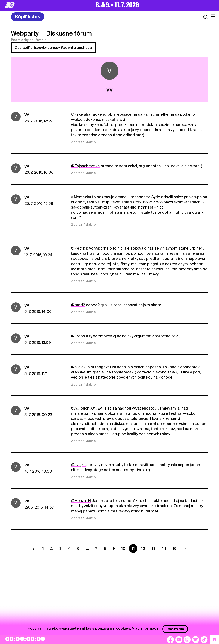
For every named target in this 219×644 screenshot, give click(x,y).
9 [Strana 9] (114, 549)
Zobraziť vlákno (83, 142)
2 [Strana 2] (52, 549)
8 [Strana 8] (105, 549)
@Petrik (78, 248)
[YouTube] (179, 640)
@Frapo (78, 336)
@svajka (78, 465)
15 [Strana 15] (175, 549)
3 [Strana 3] (60, 549)
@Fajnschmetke (85, 166)
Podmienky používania (29, 40)
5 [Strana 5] (78, 549)
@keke (77, 114)
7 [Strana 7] (96, 549)
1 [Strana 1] (43, 549)
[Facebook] (170, 640)
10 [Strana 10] (123, 549)
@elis (76, 367)
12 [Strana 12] (143, 549)
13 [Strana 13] (154, 549)
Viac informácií (145, 628)
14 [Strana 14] (164, 549)
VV (27, 115)
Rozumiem (175, 629)
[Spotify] (196, 640)
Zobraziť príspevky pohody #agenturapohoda (53, 48)
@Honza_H (81, 501)
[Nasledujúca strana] (184, 549)
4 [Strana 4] (69, 549)
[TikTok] (204, 640)
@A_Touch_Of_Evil (87, 408)
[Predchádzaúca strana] (34, 549)
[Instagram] (187, 640)
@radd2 (78, 305)
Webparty (25, 33)
